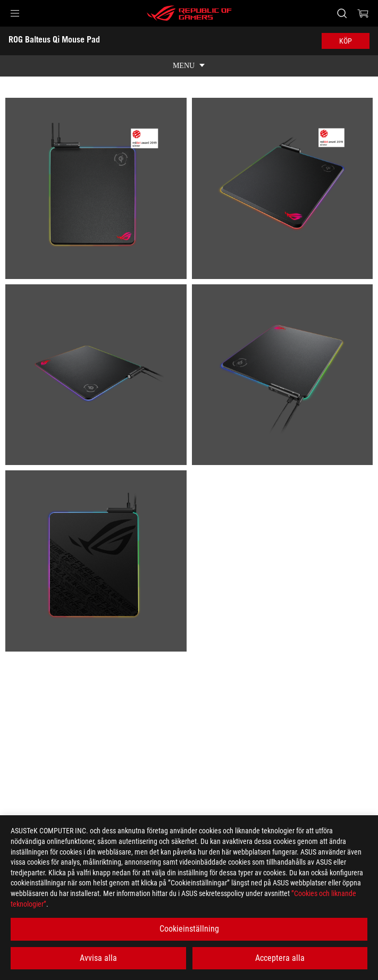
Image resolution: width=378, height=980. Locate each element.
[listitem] (96, 188)
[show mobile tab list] (189, 66)
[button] (15, 13)
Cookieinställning (189, 929)
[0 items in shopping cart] (363, 13)
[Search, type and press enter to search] (342, 13)
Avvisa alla (98, 958)
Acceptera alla (280, 958)
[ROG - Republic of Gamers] (189, 13)
